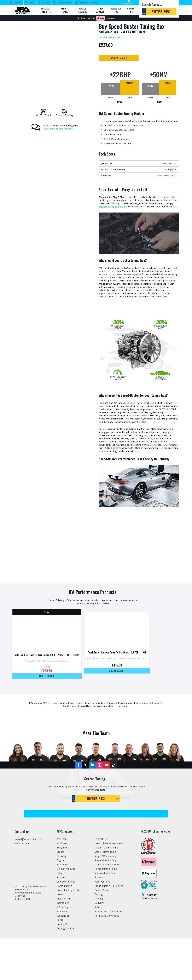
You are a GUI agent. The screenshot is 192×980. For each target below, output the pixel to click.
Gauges (61, 919)
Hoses (60, 936)
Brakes (60, 893)
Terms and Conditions (107, 957)
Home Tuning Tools (68, 932)
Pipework (62, 953)
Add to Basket (137, 59)
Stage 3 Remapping (105, 902)
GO (118, 840)
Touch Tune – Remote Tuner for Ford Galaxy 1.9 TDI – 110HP (126, 691)
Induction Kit (64, 940)
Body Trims (63, 889)
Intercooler (63, 944)
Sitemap (99, 940)
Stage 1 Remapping (105, 893)
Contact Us (101, 880)
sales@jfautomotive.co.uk (29, 881)
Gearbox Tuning (66, 923)
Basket (95, 3)
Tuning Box (63, 966)
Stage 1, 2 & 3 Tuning (106, 889)
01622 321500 (22, 885)
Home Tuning (64, 927)
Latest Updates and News (109, 885)
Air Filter (61, 880)
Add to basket (49, 715)
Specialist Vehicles (105, 915)
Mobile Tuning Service (107, 906)
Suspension (63, 957)
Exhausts (62, 915)
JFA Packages (64, 949)
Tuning (99, 936)
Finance (99, 919)
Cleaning (61, 898)
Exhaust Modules (66, 910)
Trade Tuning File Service (109, 927)
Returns (99, 949)
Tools (60, 961)
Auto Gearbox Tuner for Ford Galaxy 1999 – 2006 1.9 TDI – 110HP (49, 693)
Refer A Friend (102, 923)
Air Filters (62, 885)
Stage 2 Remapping (105, 898)
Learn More (110, 18)
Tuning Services (65, 970)
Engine (60, 902)
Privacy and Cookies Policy (109, 953)
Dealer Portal (102, 932)
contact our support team (147, 215)
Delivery (99, 944)
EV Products (63, 906)
